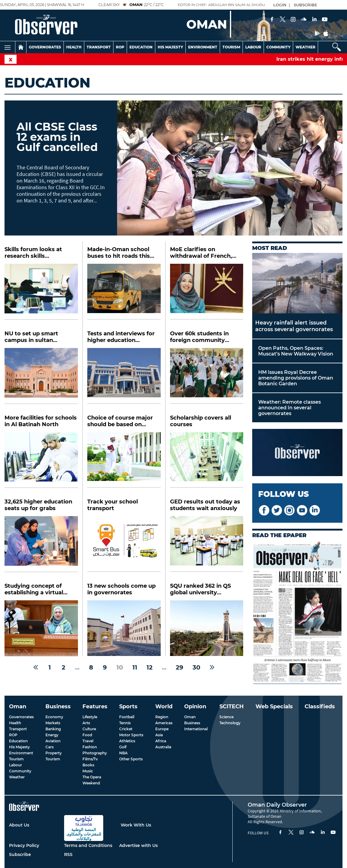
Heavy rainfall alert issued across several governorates (294, 326)
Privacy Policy (24, 845)
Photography (95, 753)
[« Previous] (36, 667)
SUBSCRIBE (305, 5)
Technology (230, 723)
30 (197, 667)
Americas (164, 723)
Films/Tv (90, 759)
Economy (54, 717)
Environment (203, 47)
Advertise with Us (138, 845)
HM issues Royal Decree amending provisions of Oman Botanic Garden (296, 378)
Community (278, 47)
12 (150, 667)
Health (74, 47)
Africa (161, 741)
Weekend (91, 783)
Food (87, 735)
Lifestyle (90, 717)
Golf (123, 747)
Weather (305, 47)
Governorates (45, 47)
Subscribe (20, 854)
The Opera (92, 777)
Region (162, 717)
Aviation (53, 741)
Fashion (90, 747)
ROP (13, 735)
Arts (86, 723)
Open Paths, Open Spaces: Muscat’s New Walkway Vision (296, 351)
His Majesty (170, 47)
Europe (162, 729)
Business (192, 723)
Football (127, 717)
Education (141, 47)
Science (226, 717)
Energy (52, 735)
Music (88, 771)
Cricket (126, 729)
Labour (253, 47)
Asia (159, 735)
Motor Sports (131, 735)
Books (88, 765)
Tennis (125, 723)
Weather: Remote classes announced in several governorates (290, 408)
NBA (123, 753)
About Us (19, 825)
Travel (88, 741)
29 (180, 667)
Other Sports (131, 759)
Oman (190, 717)
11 (135, 667)
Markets (53, 723)
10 (120, 667)
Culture (89, 729)
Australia (163, 747)
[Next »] (212, 667)
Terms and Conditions (88, 845)
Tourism (231, 47)
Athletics (127, 741)
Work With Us (136, 825)
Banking (53, 729)
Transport (99, 47)
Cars (50, 747)
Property (54, 753)
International (196, 729)
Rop (120, 47)
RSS (68, 854)
